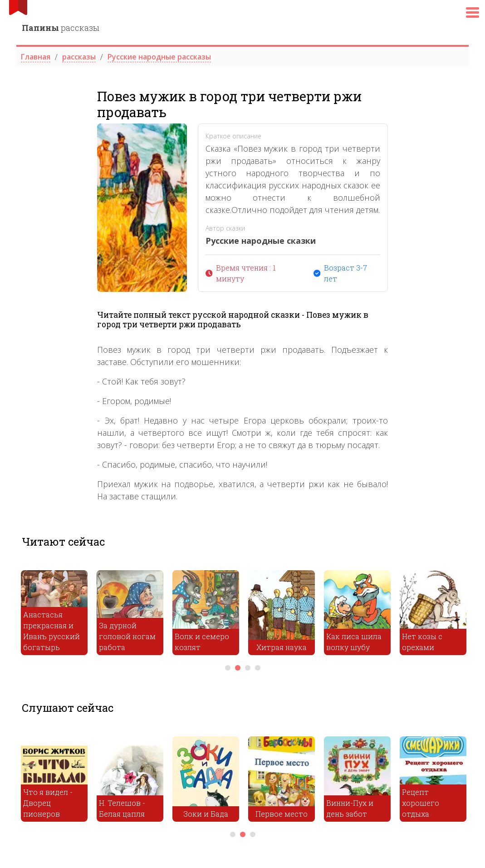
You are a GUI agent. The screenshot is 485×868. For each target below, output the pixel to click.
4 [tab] (258, 668)
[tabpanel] (54, 615)
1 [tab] (228, 668)
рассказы (61, 28)
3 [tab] (248, 668)
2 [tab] (238, 668)
